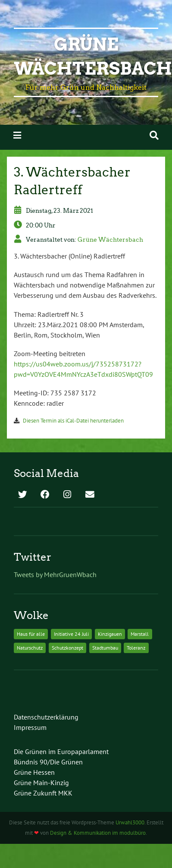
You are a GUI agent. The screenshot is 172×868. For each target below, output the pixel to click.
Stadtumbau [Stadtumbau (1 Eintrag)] (105, 648)
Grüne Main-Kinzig (41, 783)
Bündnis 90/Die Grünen (48, 762)
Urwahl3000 (130, 822)
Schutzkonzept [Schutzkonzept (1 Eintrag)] (67, 648)
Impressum (30, 727)
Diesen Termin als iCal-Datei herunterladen (73, 421)
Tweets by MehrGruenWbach (55, 574)
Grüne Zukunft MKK (43, 793)
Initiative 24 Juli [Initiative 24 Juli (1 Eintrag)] (71, 634)
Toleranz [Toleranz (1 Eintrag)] (136, 648)
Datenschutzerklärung (46, 717)
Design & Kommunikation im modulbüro (98, 833)
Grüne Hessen (34, 772)
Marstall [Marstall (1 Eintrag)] (140, 634)
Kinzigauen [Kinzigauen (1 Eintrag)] (110, 634)
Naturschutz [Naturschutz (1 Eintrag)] (30, 648)
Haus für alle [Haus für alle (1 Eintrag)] (31, 634)
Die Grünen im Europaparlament (61, 751)
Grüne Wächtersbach (110, 240)
